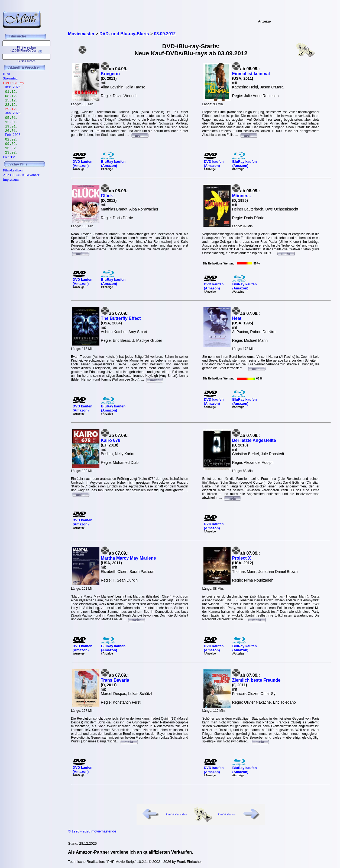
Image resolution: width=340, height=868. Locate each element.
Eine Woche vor (226, 814)
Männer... (241, 196)
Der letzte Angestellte (254, 440)
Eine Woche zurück (177, 814)
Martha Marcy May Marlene (128, 558)
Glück (107, 196)
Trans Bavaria (115, 680)
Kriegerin (110, 74)
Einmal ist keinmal (251, 74)
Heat (237, 318)
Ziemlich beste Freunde (256, 680)
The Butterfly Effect (121, 318)
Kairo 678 (111, 440)
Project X (241, 558)
